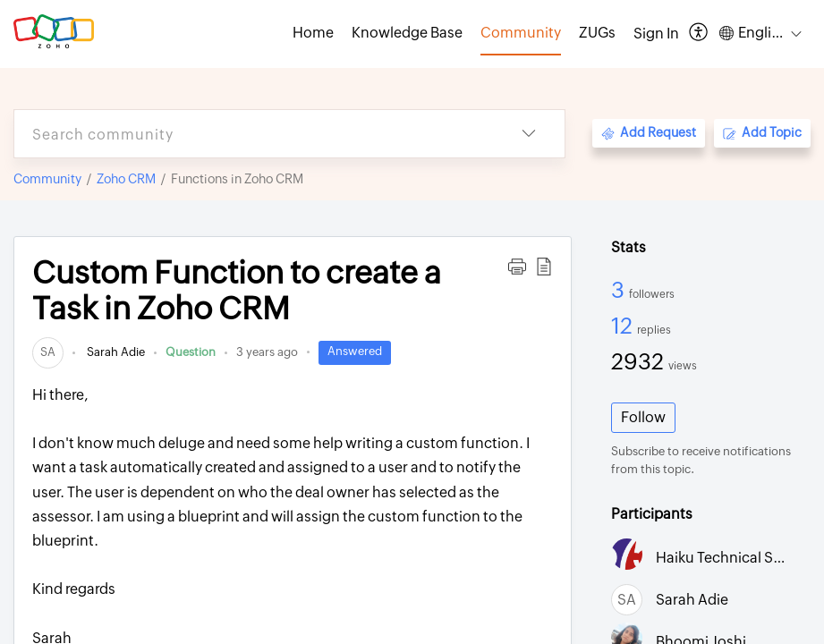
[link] (48, 352)
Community (47, 179)
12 (624, 326)
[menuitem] (656, 34)
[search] (254, 134)
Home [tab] (313, 33)
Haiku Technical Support (738, 558)
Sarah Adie (115, 352)
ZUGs (597, 33)
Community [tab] (521, 33)
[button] (517, 267)
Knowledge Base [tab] (407, 33)
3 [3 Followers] (620, 290)
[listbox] (529, 134)
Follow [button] (643, 417)
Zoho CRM (126, 179)
